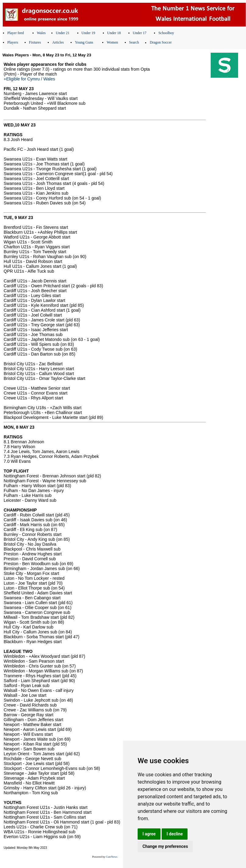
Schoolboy (166, 33)
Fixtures (35, 42)
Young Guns (84, 42)
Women (112, 42)
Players (13, 42)
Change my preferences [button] (165, 846)
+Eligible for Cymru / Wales (29, 79)
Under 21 (63, 33)
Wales (41, 33)
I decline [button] (175, 834)
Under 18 (114, 33)
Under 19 (88, 33)
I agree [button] (149, 834)
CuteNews (112, 857)
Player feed (16, 33)
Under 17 (140, 33)
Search (134, 42)
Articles (58, 42)
